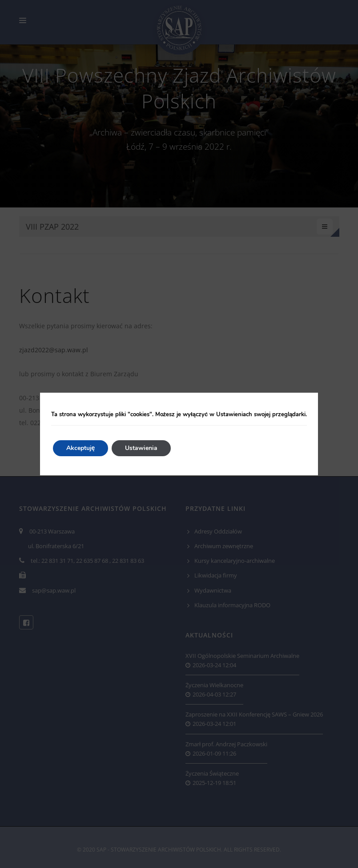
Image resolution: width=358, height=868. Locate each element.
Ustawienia (141, 448)
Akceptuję (81, 448)
